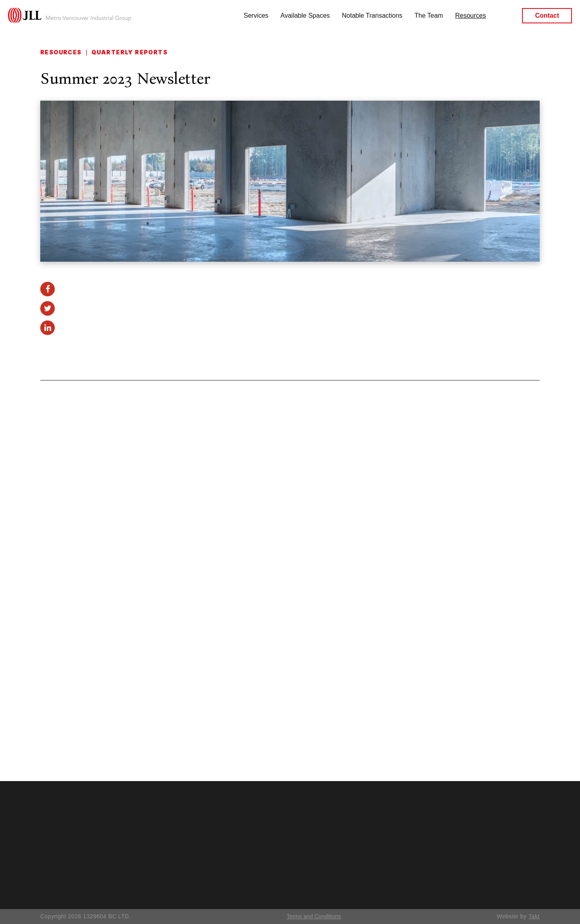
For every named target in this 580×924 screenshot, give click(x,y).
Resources (470, 16)
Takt (534, 916)
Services (256, 16)
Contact (547, 16)
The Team (429, 16)
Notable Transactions (372, 16)
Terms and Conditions (314, 916)
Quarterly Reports (129, 52)
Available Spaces (305, 16)
